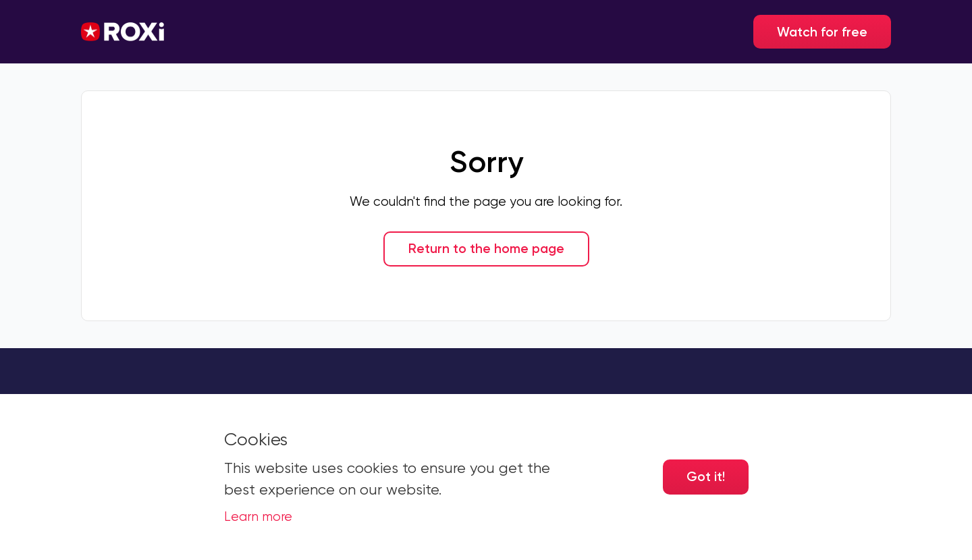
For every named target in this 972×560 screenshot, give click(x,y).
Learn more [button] (258, 517)
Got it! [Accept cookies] (706, 477)
